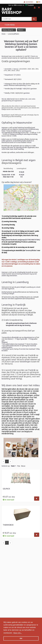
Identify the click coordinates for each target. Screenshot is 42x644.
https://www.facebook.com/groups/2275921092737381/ (21, 240)
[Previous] (3, 461)
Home (4, 34)
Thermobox (8, 525)
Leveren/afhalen (14, 34)
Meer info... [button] (18, 633)
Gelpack (6, 489)
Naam (13, 466)
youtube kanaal (7, 58)
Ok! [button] (21, 638)
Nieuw (23, 466)
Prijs (19, 466)
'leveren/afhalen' (31, 250)
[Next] (10, 461)
